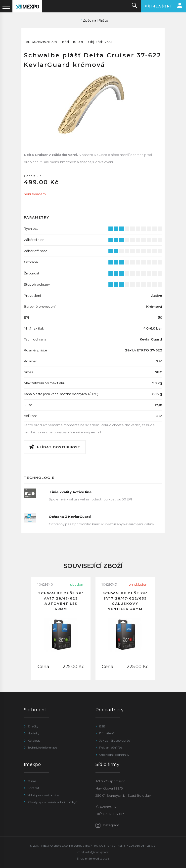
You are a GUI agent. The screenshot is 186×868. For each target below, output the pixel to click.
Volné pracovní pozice (43, 795)
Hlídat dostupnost (59, 447)
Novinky (34, 733)
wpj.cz (104, 858)
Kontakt (33, 788)
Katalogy (34, 740)
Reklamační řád (111, 747)
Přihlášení (106, 733)
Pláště (103, 20)
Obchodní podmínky (114, 755)
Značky (33, 726)
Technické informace (42, 747)
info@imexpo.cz (97, 852)
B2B (102, 726)
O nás (32, 781)
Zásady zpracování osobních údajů (52, 802)
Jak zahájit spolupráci (115, 740)
